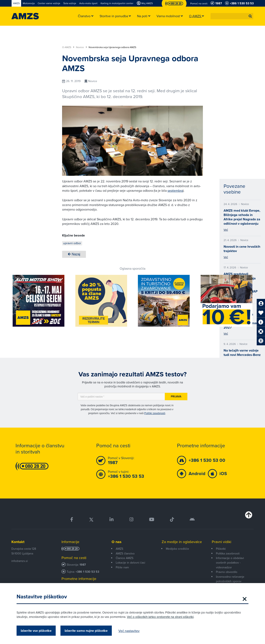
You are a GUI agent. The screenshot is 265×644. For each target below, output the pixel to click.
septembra (175, 190)
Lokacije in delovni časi (130, 563)
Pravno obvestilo (227, 572)
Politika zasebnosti (228, 553)
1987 (83, 565)
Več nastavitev (129, 631)
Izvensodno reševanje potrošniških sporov (230, 579)
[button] (250, 16)
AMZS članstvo (125, 553)
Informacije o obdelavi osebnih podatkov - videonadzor (230, 563)
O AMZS (68, 47)
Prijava (176, 396)
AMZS (119, 549)
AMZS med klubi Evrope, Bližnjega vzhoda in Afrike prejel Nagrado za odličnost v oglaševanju (242, 217)
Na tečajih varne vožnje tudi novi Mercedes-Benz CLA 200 (242, 355)
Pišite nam (122, 567)
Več (226, 230)
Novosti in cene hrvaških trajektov (242, 249)
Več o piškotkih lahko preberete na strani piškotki (160, 617)
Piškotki (221, 549)
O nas (117, 542)
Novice (81, 47)
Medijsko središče (177, 549)
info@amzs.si (20, 561)
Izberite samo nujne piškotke (86, 631)
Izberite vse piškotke (36, 631)
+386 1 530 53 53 (87, 572)
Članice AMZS (125, 558)
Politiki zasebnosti (155, 413)
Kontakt (18, 542)
